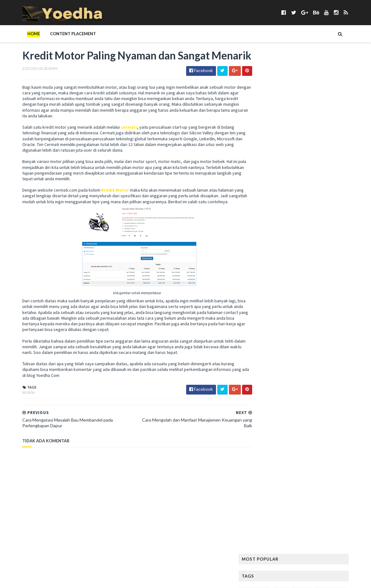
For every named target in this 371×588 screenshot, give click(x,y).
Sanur (318, 399)
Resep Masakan (293, 389)
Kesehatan (265, 248)
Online (351, 328)
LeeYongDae (325, 268)
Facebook (326, 157)
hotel (300, 218)
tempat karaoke (270, 449)
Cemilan (288, 127)
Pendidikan (265, 358)
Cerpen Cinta (315, 127)
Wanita (262, 469)
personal (292, 358)
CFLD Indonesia (269, 137)
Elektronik (298, 157)
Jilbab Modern (342, 228)
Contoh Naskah (306, 137)
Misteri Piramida (313, 308)
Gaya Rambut (336, 177)
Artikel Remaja (343, 97)
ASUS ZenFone (268, 107)
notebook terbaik (273, 328)
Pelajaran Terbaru (273, 348)
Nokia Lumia (344, 318)
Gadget (262, 177)
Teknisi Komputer (312, 439)
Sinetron (263, 409)
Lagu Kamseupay (326, 258)
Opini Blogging (269, 338)
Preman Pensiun (269, 369)
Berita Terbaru (269, 117)
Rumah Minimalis (270, 399)
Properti (300, 369)
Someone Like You (305, 429)
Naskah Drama (311, 318)
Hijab (282, 218)
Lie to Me (263, 278)
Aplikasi (314, 97)
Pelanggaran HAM (316, 348)
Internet (263, 228)
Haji (297, 197)
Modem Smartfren (272, 318)
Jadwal (286, 228)
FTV (341, 167)
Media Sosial (344, 288)
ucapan (330, 459)
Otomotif (302, 338)
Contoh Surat (307, 147)
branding (264, 127)
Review (16, 413)
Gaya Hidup (305, 177)
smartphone (292, 409)
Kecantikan (321, 238)
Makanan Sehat (269, 288)
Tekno (342, 439)
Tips (297, 449)
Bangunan (298, 107)
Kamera (262, 238)
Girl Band (293, 187)
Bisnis (296, 117)
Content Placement (60, 34)
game (282, 177)
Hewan (349, 207)
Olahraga (327, 328)
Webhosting (288, 469)
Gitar (315, 187)
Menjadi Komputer (273, 308)
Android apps (268, 97)
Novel (304, 328)
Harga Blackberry (272, 207)
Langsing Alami (269, 268)
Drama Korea (268, 157)
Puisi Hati (263, 379)
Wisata (314, 469)
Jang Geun (311, 228)
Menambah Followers (310, 298)
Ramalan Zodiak (329, 379)
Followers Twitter (311, 167)
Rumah (341, 389)
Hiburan (262, 218)
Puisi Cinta (326, 369)
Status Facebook (271, 439)
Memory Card (268, 298)
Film (281, 167)
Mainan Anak (291, 278)
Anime (294, 97)
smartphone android (332, 409)
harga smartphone (316, 207)
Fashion (262, 167)
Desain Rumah (341, 147)
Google (336, 187)
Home (21, 34)
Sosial (335, 429)
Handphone (319, 197)
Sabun (299, 399)
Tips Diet (316, 449)
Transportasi (303, 459)
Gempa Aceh (266, 187)
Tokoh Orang (268, 459)
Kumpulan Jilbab (270, 258)
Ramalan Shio (292, 379)
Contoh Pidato (270, 147)
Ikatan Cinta (346, 218)
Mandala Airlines (308, 288)
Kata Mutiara (289, 238)
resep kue (263, 389)
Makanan (319, 278)
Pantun (326, 338)
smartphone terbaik (320, 419)
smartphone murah (274, 419)
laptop (299, 268)
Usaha (351, 459)
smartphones (268, 429)
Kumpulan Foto (340, 248)
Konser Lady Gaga (299, 248)
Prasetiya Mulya (324, 358)
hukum (320, 218)
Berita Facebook (331, 107)
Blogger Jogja (323, 117)
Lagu (298, 258)
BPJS (348, 117)
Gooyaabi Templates (113, 579)
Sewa (336, 399)
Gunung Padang (270, 197)
